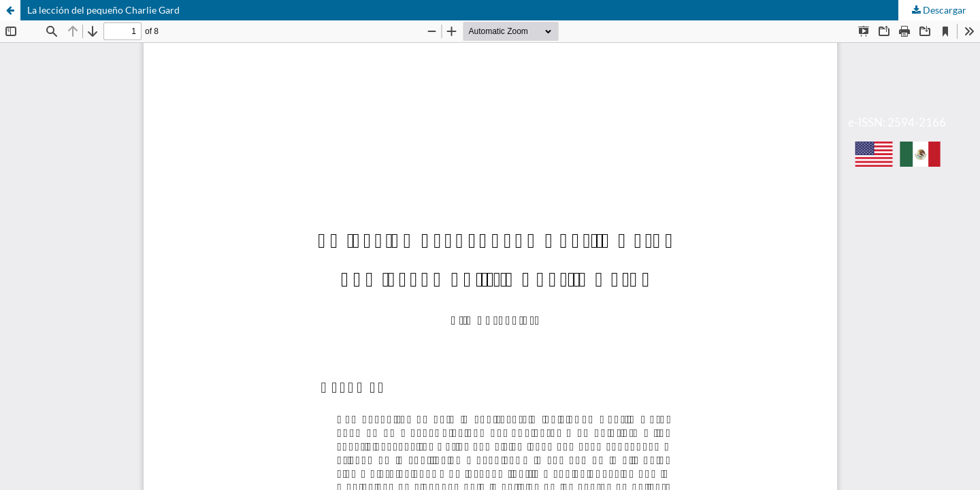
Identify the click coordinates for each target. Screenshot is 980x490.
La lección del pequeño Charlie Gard (103, 10)
